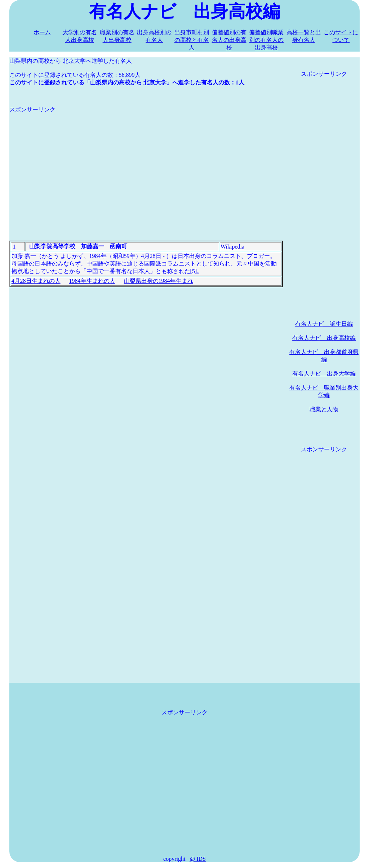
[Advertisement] (146, 164)
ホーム (42, 32)
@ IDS (198, 859)
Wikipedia (232, 247)
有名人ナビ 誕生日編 (324, 324)
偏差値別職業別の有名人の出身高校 (266, 40)
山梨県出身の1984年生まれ (159, 281)
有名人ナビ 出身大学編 (324, 374)
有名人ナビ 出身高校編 (324, 338)
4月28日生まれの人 (36, 281)
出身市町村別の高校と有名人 (192, 40)
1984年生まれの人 (92, 281)
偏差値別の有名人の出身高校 (229, 40)
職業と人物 (324, 409)
